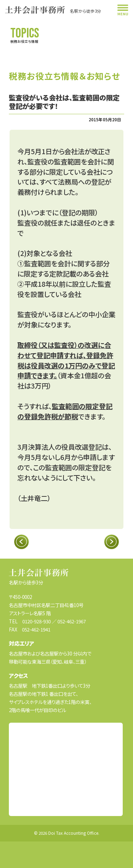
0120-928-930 (37, 621)
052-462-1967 (72, 621)
